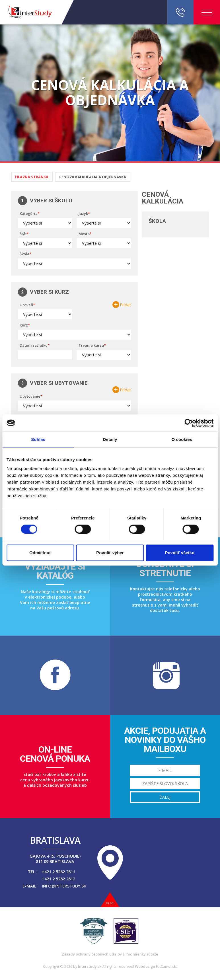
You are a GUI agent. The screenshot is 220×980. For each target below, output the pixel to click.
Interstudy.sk (90, 966)
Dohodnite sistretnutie (165, 568)
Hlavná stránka (32, 177)
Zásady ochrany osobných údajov (92, 954)
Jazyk (83, 213)
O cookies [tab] (182, 439)
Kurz (24, 325)
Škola (24, 254)
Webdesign (145, 966)
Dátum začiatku (34, 345)
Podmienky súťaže (142, 954)
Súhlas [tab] (38, 439)
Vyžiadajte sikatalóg (55, 571)
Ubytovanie (30, 396)
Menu (207, 13)
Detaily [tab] (110, 439)
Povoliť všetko (180, 553)
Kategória (29, 213)
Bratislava (55, 840)
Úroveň (26, 305)
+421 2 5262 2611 (58, 872)
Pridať (125, 305)
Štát (23, 234)
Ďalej (165, 797)
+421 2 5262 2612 (58, 879)
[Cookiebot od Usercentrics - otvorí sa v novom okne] (189, 423)
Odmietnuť (40, 553)
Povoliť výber (110, 553)
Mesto (84, 234)
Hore (110, 903)
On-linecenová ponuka (55, 754)
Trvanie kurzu (91, 345)
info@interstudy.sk (64, 886)
